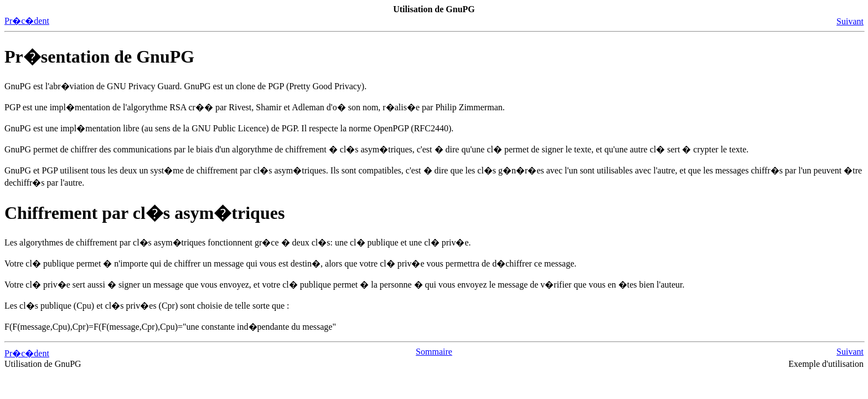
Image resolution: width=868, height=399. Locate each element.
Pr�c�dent (27, 21)
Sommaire (434, 352)
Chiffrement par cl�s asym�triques (144, 213)
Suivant (850, 21)
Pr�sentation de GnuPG (99, 57)
